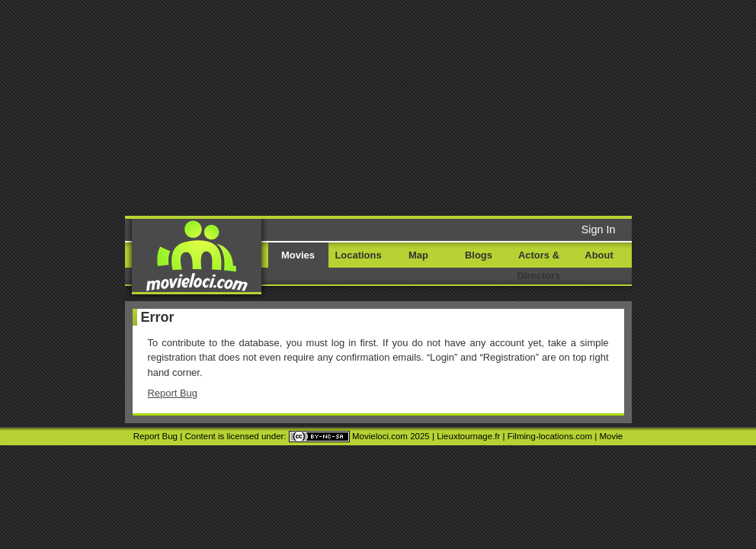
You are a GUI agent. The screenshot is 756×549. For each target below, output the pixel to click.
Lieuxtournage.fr (468, 436)
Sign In (599, 230)
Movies (298, 255)
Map (418, 255)
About (599, 255)
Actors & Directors (539, 265)
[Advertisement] (391, 107)
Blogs (479, 255)
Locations (358, 255)
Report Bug (173, 393)
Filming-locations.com (550, 436)
